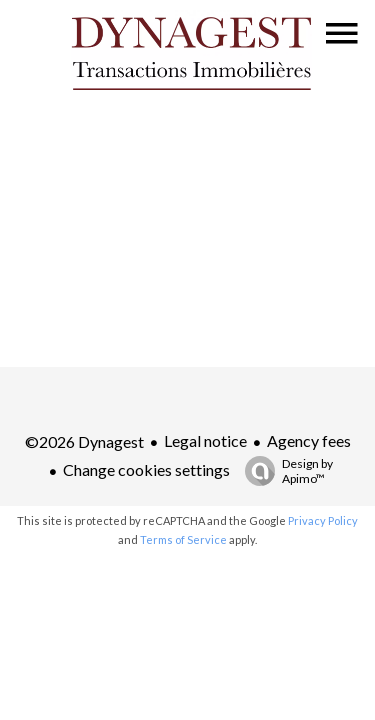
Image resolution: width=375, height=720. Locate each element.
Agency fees (309, 440)
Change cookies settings (146, 469)
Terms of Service (183, 539)
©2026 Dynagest (84, 441)
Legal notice (205, 440)
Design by (284, 471)
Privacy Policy (323, 520)
